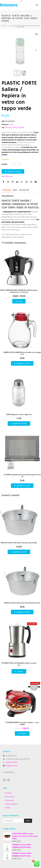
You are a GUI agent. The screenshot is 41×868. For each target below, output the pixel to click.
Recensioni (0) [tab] (24, 190)
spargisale (21, 127)
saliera (15, 127)
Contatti (7, 808)
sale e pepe (8, 127)
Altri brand (9, 176)
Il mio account (9, 797)
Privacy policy (9, 800)
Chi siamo (8, 793)
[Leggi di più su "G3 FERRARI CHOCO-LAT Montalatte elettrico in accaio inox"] (19, 671)
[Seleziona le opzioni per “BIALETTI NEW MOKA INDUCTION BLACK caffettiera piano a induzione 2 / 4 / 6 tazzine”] (19, 301)
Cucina (11, 124)
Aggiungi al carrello (13, 171)
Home (3, 26)
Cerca (28, 821)
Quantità (4, 164)
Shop (8, 26)
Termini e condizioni (11, 804)
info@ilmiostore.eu (12, 766)
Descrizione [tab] (7, 190)
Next (36, 50)
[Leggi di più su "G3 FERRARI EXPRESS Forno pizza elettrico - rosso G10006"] (22, 734)
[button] (37, 34)
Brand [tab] (15, 190)
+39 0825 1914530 (11, 762)
